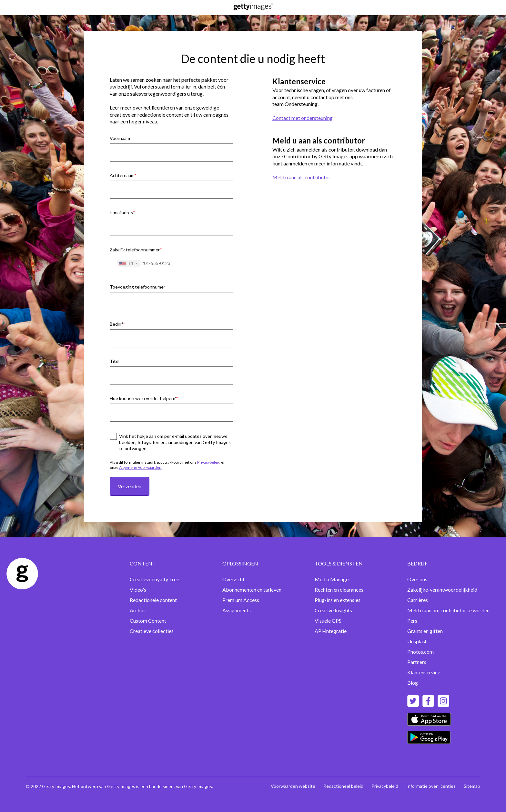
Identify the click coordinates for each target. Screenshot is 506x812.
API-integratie (331, 631)
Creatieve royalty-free (154, 579)
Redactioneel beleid (343, 786)
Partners (417, 662)
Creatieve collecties (152, 631)
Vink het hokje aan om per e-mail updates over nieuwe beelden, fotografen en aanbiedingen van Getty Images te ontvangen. (175, 442)
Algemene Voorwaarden (140, 467)
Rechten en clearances (339, 590)
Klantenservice (424, 672)
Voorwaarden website (293, 786)
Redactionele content (153, 600)
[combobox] (128, 263)
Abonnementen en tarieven (252, 590)
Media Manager (333, 579)
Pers (412, 621)
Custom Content (148, 621)
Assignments (237, 610)
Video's (138, 590)
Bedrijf (116, 324)
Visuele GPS (328, 621)
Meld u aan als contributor (301, 177)
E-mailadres (121, 212)
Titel (115, 361)
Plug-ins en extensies (338, 600)
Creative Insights (333, 610)
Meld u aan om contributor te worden (448, 610)
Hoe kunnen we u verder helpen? (143, 398)
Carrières (418, 600)
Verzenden (130, 486)
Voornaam (120, 138)
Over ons (417, 579)
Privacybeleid (209, 462)
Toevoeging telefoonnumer (137, 287)
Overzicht (233, 579)
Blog (413, 683)
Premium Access (241, 600)
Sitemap (472, 786)
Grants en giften (425, 631)
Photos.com (420, 652)
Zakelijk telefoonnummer (135, 250)
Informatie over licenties (431, 786)
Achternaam (122, 175)
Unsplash (417, 641)
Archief (138, 610)
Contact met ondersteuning (303, 118)
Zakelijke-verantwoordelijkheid (442, 590)
